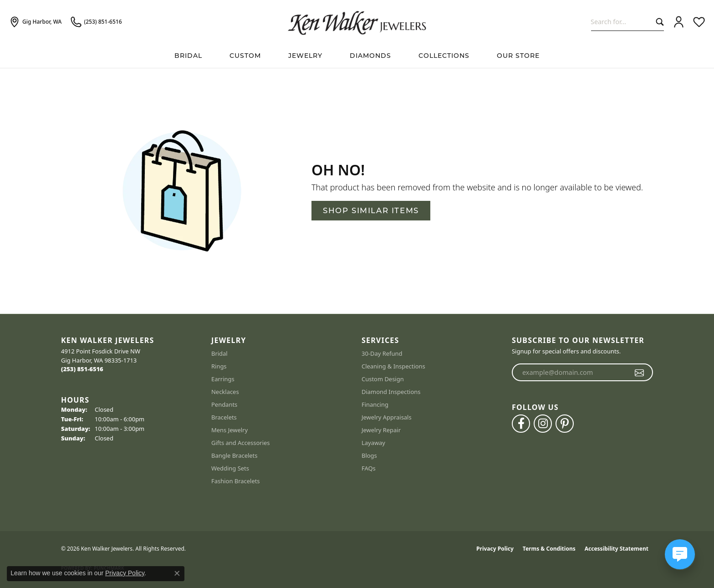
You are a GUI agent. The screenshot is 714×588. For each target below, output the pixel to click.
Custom (245, 56)
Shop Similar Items (371, 210)
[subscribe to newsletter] (640, 373)
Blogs (369, 455)
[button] (679, 22)
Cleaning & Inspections (393, 366)
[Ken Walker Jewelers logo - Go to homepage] (357, 22)
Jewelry (305, 56)
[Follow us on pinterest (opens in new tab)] (565, 424)
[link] (35, 22)
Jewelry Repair (381, 430)
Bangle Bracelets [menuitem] (235, 455)
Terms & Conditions (549, 549)
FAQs (369, 468)
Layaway (373, 443)
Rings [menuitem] (219, 366)
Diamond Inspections (391, 392)
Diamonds (370, 56)
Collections (444, 56)
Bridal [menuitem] (219, 353)
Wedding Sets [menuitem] (230, 468)
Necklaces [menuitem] (225, 392)
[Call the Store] (82, 369)
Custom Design (383, 379)
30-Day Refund (382, 353)
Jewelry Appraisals (387, 417)
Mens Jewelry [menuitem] (229, 430)
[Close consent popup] (177, 573)
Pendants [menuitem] (224, 404)
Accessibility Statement (617, 549)
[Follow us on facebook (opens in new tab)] (521, 424)
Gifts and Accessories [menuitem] (241, 443)
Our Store (518, 56)
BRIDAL (188, 56)
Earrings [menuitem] (223, 379)
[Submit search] (658, 22)
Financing (375, 404)
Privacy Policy (495, 549)
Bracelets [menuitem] (224, 417)
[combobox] (621, 22)
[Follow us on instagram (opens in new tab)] (543, 424)
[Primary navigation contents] (357, 56)
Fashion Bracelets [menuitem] (236, 481)
